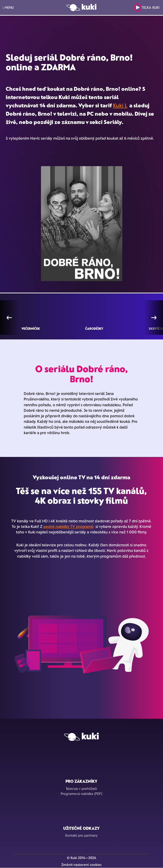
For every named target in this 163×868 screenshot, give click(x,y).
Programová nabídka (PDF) (81, 794)
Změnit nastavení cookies (81, 865)
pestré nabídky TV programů (68, 526)
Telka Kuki (147, 7)
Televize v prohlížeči (81, 789)
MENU (8, 7)
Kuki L (120, 105)
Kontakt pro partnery (81, 835)
